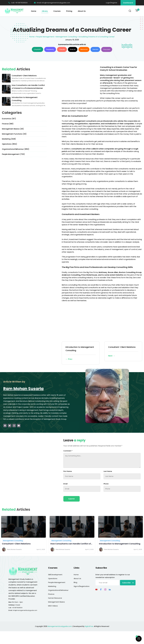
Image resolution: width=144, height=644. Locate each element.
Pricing (69, 11)
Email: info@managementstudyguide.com (52, 3)
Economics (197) (9, 119)
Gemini (95, 49)
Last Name (108, 471)
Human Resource (55, 598)
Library (45, 11)
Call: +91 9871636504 (18, 3)
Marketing (52, 586)
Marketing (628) (9, 139)
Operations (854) (10, 144)
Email (65, 484)
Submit (72, 499)
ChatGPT (37, 49)
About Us (82, 11)
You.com (107, 49)
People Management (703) (13, 154)
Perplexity (50, 49)
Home (34, 11)
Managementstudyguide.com (60, 626)
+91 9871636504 (17, 608)
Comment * (68, 451)
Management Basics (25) (13, 129)
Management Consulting (66, 37)
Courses (57, 11)
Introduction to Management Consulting (81, 353)
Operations (53, 578)
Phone (106, 484)
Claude (62, 49)
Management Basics (56, 602)
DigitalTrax (89, 626)
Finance (51, 594)
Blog (75, 582)
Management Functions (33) (14, 134)
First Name (68, 471)
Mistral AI (84, 49)
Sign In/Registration (82, 586)
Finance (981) (8, 124)
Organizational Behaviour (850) (16, 149)
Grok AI (73, 49)
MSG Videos (53, 606)
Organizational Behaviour (58, 590)
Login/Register (112, 3)
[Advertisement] (80, 81)
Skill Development (55, 575)
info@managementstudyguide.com (25, 610)
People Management (45, 37)
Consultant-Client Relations (123, 352)
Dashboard (128, 3)
